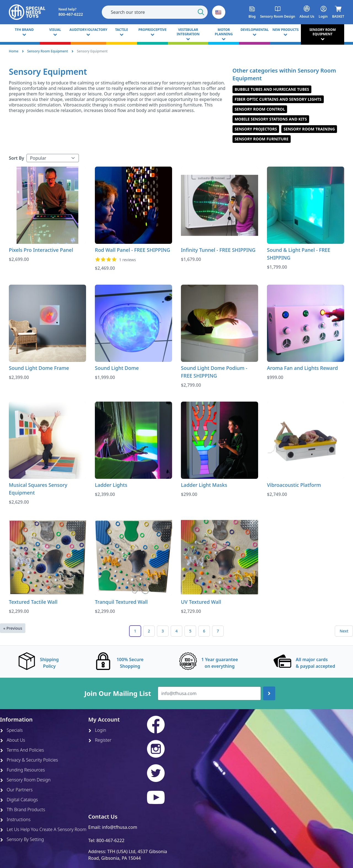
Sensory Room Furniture (262, 139)
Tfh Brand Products (23, 810)
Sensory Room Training (309, 129)
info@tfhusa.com (120, 827)
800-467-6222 (110, 840)
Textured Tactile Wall (33, 602)
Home (14, 51)
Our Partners (16, 790)
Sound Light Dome (117, 368)
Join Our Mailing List (118, 693)
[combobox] (155, 12)
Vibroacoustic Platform (294, 485)
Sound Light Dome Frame (39, 368)
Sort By (17, 158)
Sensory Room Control (260, 109)
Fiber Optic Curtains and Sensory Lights (278, 99)
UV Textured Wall (201, 602)
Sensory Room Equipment (48, 51)
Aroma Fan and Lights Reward (302, 368)
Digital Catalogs (19, 800)
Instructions (15, 819)
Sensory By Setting (22, 839)
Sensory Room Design (25, 780)
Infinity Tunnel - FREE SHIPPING (218, 250)
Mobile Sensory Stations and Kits (271, 119)
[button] (219, 12)
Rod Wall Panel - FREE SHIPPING (133, 250)
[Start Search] (201, 12)
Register (100, 740)
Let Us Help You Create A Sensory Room (43, 829)
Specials (11, 730)
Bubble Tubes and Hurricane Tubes (272, 89)
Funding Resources (22, 770)
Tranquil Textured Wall (121, 602)
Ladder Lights (111, 485)
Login (97, 730)
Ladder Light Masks (204, 485)
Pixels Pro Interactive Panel (41, 250)
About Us (13, 740)
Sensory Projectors (256, 129)
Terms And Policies (22, 750)
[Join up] (269, 693)
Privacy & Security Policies (29, 760)
